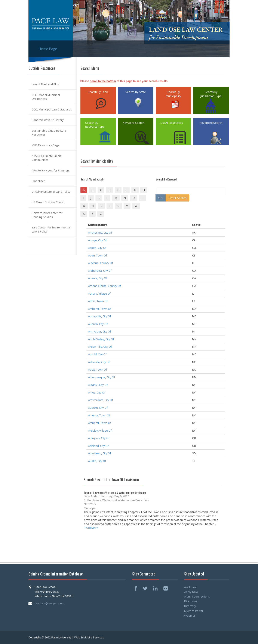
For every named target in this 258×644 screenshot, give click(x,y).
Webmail (190, 616)
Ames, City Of (97, 392)
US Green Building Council (48, 202)
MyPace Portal (193, 611)
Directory (190, 606)
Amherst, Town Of (100, 309)
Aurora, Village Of (99, 294)
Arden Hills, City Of (100, 347)
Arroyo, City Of (97, 240)
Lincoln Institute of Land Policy (51, 192)
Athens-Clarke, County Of (105, 286)
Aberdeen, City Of (100, 453)
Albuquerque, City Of (102, 377)
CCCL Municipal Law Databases (52, 109)
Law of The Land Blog (45, 84)
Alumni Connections (197, 596)
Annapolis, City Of (100, 316)
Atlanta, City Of (98, 278)
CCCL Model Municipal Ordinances (46, 97)
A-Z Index (190, 587)
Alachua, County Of (101, 263)
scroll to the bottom (103, 81)
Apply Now (191, 592)
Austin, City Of (97, 461)
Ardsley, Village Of (100, 431)
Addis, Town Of (98, 301)
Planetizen (39, 181)
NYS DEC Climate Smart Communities (46, 158)
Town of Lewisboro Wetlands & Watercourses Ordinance (115, 493)
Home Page (48, 49)
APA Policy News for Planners (51, 170)
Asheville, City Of (99, 362)
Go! (161, 198)
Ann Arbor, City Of (100, 331)
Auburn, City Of (98, 324)
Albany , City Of (98, 385)
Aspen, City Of (97, 248)
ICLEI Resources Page (45, 145)
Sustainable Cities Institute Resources (49, 133)
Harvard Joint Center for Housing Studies (47, 215)
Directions (191, 601)
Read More (91, 528)
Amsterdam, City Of (101, 400)
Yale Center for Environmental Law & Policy (51, 229)
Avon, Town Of (98, 255)
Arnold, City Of (97, 354)
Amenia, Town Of (99, 415)
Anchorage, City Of (100, 233)
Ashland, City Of (98, 446)
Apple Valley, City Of (101, 339)
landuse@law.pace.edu (50, 603)
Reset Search (177, 198)
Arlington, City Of (99, 438)
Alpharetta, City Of (100, 271)
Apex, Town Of (98, 370)
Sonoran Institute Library (48, 120)
